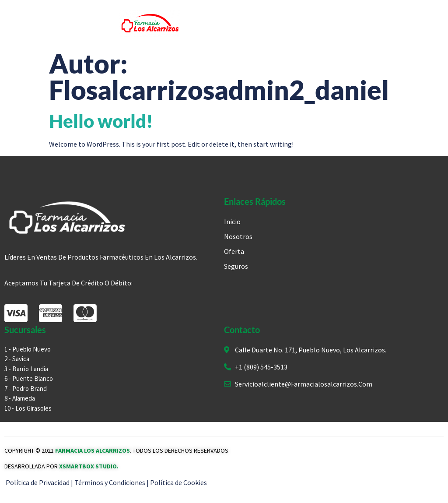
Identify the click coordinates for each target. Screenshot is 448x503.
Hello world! (101, 121)
